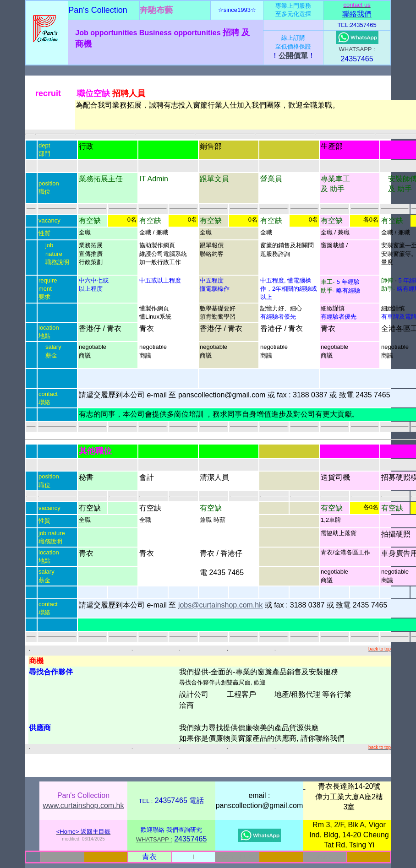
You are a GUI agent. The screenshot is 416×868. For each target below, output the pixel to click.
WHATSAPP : (357, 49)
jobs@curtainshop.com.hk (220, 605)
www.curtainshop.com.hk (84, 806)
